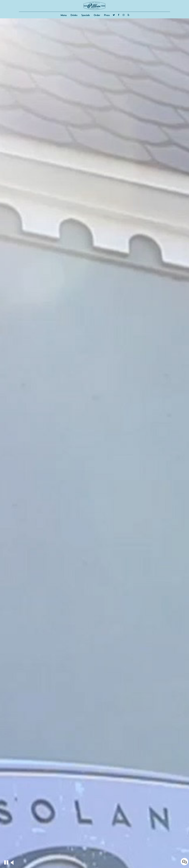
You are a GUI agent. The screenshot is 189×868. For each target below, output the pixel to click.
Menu (64, 15)
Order (97, 15)
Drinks (74, 15)
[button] (6, 862)
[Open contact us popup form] (184, 862)
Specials (86, 15)
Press (107, 15)
